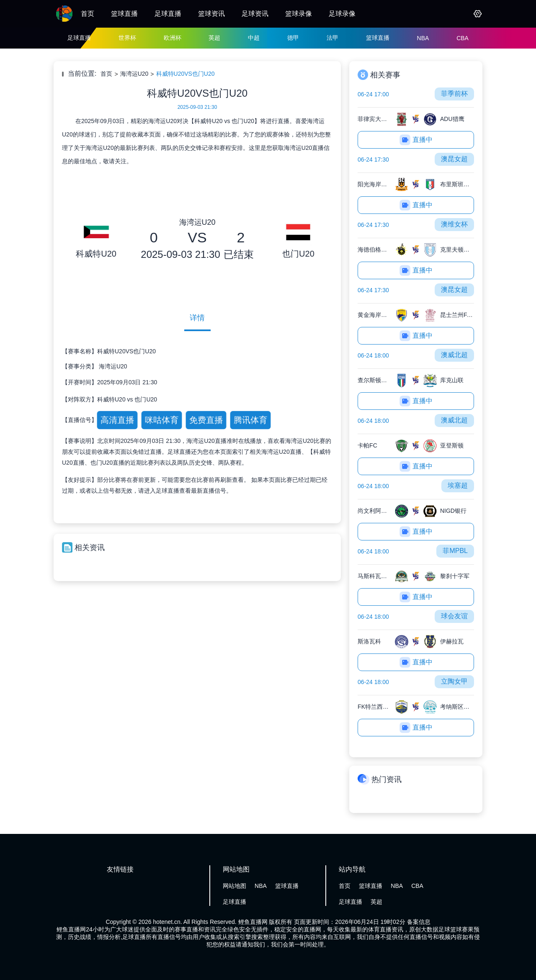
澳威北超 (454, 355)
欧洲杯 (173, 38)
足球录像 (342, 14)
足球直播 (168, 14)
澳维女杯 (454, 224)
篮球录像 (299, 14)
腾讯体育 (250, 420)
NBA (423, 38)
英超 (214, 38)
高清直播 (117, 420)
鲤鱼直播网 (253, 922)
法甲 (332, 38)
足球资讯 (255, 14)
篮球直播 (124, 14)
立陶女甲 (454, 681)
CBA (463, 38)
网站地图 (234, 886)
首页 (88, 14)
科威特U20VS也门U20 (186, 74)
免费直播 (206, 420)
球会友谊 (454, 616)
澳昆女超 (454, 159)
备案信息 (419, 922)
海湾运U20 (134, 74)
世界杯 (127, 38)
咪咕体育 (161, 420)
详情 (197, 318)
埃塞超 (458, 485)
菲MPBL (455, 551)
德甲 (293, 38)
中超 (254, 38)
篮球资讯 (211, 14)
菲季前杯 (454, 94)
